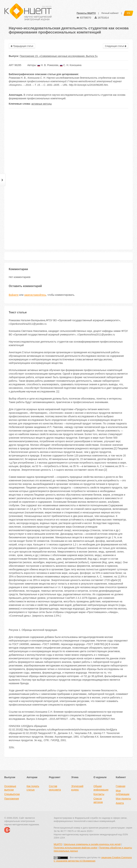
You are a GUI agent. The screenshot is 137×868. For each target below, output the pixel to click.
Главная (120, 786)
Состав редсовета (55, 788)
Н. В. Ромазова (48, 65)
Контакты (99, 794)
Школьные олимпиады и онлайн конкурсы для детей (92, 844)
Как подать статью (33, 788)
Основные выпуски (10, 788)
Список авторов (98, 800)
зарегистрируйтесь (35, 295)
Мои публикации (123, 792)
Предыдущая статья (22, 46)
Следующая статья (116, 46)
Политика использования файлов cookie (75, 848)
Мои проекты (123, 799)
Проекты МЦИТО (86, 13)
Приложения (12, 799)
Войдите (14, 295)
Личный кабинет (110, 13)
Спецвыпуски (12, 794)
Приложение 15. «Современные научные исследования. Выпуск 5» (59, 56)
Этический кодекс (77, 788)
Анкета (120, 803)
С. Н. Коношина (71, 65)
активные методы (42, 104)
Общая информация (101, 788)
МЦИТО (58, 844)
